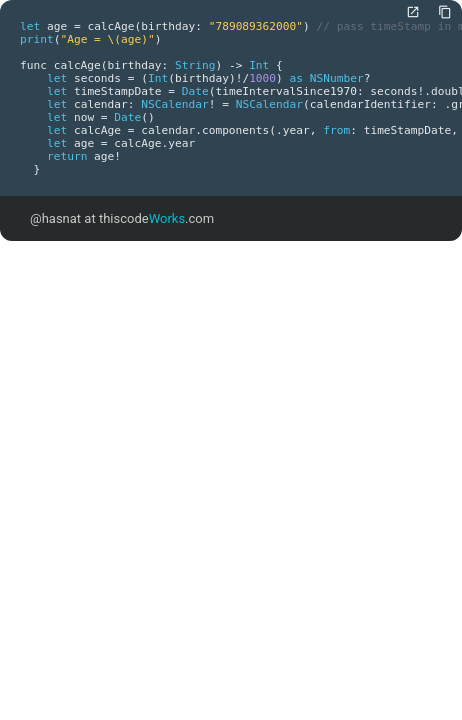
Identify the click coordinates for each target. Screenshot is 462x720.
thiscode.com (156, 218)
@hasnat (55, 218)
